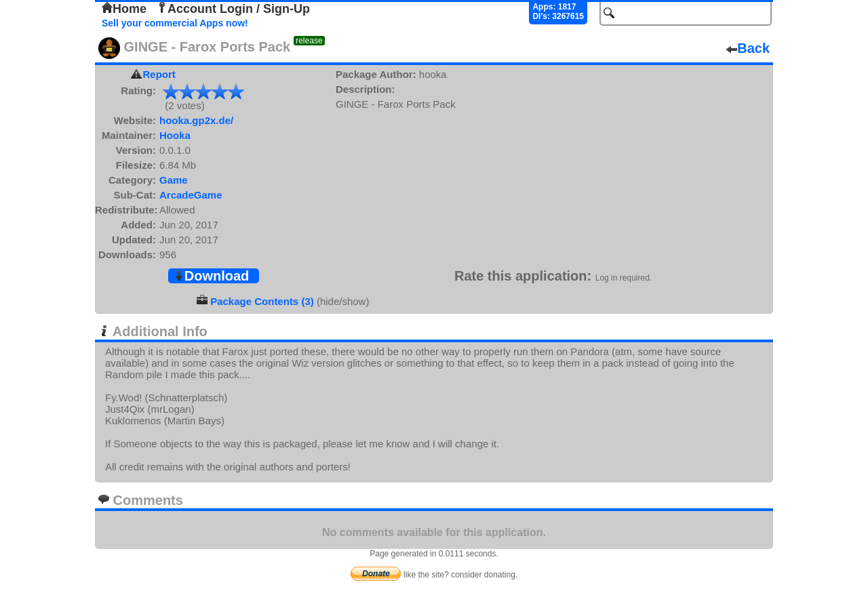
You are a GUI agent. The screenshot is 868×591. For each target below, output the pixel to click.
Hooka (175, 135)
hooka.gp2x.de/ (196, 120)
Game (174, 180)
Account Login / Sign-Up (233, 9)
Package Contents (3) (262, 301)
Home (124, 9)
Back (748, 48)
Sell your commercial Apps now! (175, 23)
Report (159, 74)
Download (212, 276)
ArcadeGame (191, 195)
